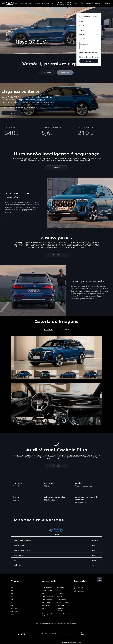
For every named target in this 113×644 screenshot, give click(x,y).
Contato (76, 3)
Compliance (60, 606)
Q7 (12, 603)
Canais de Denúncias (63, 614)
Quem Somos (61, 600)
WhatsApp (96, 57)
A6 (12, 594)
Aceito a (89, 52)
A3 (12, 591)
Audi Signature (47, 600)
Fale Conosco (47, 603)
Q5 (12, 600)
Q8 (12, 606)
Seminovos (23, 3)
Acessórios (50, 3)
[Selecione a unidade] (89, 35)
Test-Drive (65, 73)
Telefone (83, 57)
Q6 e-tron (14, 612)
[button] (13, 375)
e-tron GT (14, 615)
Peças (43, 3)
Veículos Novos (47, 588)
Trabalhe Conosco (62, 603)
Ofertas (31, 3)
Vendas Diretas (47, 591)
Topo (99, 579)
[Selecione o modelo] (89, 39)
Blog (44, 609)
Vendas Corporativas (60, 3)
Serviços (37, 3)
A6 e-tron (14, 609)
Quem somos (69, 3)
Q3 (12, 597)
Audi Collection (48, 597)
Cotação (48, 73)
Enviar (89, 61)
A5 (12, 588)
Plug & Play (46, 606)
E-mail (89, 57)
